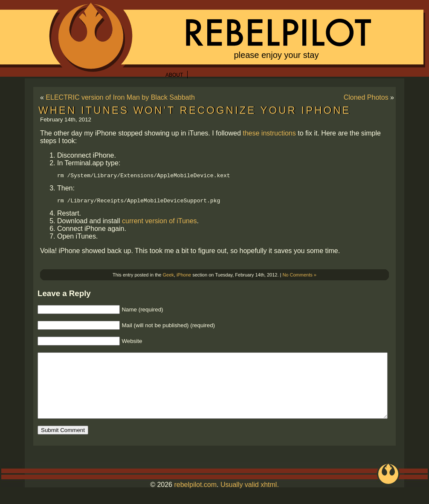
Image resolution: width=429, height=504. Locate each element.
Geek (168, 277)
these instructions (269, 133)
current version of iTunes (159, 223)
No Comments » (299, 277)
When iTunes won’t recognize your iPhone (194, 110)
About (174, 75)
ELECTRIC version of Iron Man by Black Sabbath (120, 97)
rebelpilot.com (195, 500)
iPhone (184, 277)
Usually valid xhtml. (250, 500)
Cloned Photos (366, 97)
